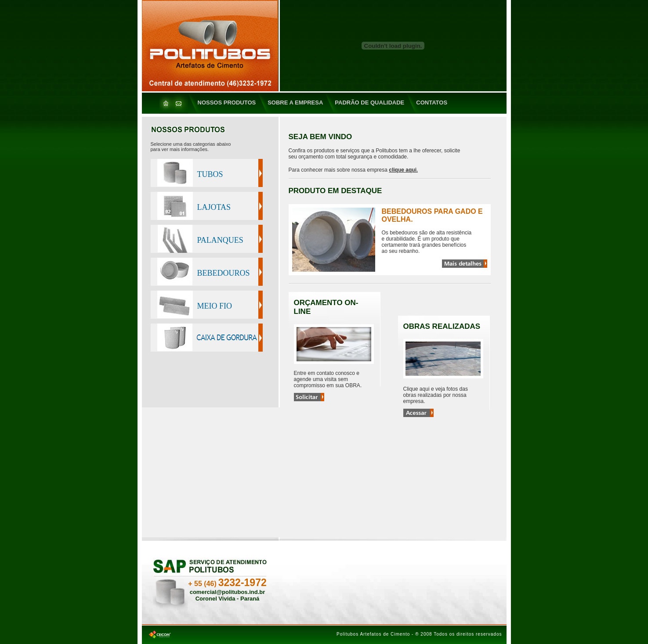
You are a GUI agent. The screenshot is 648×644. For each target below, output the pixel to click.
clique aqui (403, 170)
